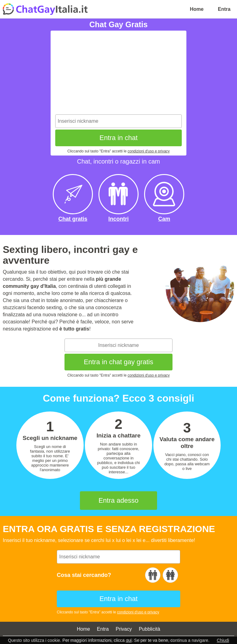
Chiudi (223, 640)
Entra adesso (118, 500)
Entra (224, 9)
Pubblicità (150, 629)
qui (129, 640)
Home (197, 9)
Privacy (124, 629)
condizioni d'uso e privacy (148, 151)
